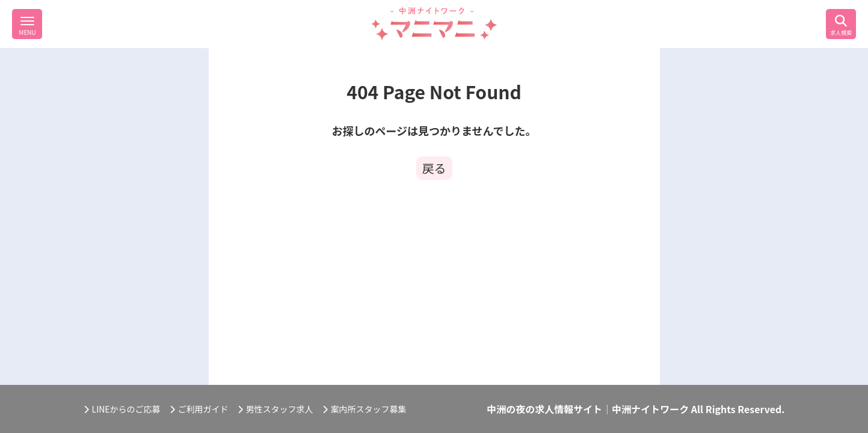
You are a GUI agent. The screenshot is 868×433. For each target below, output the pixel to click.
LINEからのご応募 (122, 409)
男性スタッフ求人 (275, 409)
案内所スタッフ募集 (365, 409)
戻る (434, 168)
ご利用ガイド (199, 409)
